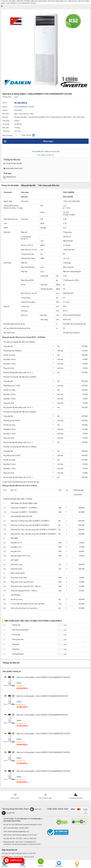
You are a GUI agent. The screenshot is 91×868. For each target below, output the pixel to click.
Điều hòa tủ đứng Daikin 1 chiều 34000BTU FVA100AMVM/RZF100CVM (43, 752)
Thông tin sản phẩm (10, 185)
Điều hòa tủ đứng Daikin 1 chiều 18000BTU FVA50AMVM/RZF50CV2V (42, 715)
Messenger (59, 864)
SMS (77, 864)
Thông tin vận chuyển (13, 163)
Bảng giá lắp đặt (28, 185)
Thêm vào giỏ (28, 135)
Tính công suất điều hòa (49, 185)
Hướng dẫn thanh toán (13, 168)
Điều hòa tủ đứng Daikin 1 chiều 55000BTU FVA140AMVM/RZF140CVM (43, 677)
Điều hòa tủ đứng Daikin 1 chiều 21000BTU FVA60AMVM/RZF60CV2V (42, 696)
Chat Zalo (23, 864)
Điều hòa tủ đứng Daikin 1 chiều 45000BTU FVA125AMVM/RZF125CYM (43, 734)
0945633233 (10, 177)
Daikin (19, 683)
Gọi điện (41, 861)
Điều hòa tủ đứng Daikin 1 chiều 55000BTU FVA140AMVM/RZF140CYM (43, 771)
